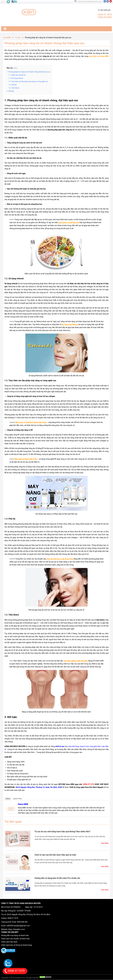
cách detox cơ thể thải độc (69, 222)
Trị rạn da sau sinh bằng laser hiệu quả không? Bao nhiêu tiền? (62, 832)
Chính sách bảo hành (9, 942)
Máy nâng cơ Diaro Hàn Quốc (26, 459)
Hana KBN (23, 804)
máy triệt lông (74, 746)
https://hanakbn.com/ (17, 929)
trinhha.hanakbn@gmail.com (90, 1)
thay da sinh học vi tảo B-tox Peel (60, 559)
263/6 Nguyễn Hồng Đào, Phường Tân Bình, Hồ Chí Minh (28, 914)
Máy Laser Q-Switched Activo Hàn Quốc (31, 422)
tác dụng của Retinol (70, 324)
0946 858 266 (22, 922)
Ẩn (15, 68)
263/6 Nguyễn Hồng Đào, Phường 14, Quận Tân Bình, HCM (39, 787)
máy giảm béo (95, 746)
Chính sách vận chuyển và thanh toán (15, 939)
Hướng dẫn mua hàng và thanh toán (15, 935)
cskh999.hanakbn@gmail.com (18, 926)
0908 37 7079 (13, 918)
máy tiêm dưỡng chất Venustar (76, 661)
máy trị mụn (84, 746)
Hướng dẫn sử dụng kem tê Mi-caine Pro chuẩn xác (57, 878)
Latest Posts (17, 799)
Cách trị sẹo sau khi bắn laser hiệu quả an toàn (55, 855)
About (8, 799)
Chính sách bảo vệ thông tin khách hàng (16, 945)
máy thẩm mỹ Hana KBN (99, 56)
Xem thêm (105, 843)
